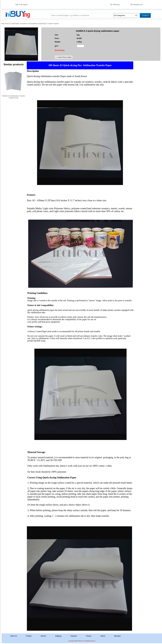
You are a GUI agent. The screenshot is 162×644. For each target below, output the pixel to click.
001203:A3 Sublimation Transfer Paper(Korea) (14, 97)
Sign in (18, 5)
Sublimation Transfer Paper (48, 24)
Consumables (32, 24)
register (25, 5)
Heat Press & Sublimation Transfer (14, 24)
